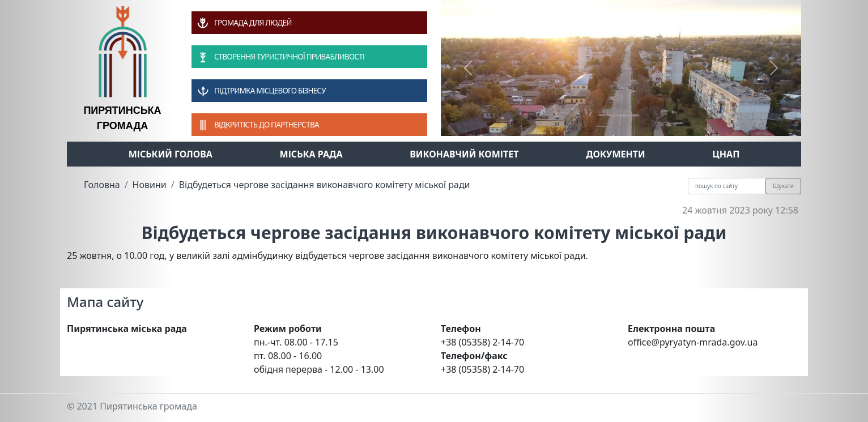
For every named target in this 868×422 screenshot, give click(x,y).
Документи (616, 154)
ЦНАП (726, 154)
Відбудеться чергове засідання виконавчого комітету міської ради (325, 185)
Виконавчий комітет (464, 154)
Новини (150, 185)
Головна (102, 185)
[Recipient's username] (727, 186)
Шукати (783, 186)
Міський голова (171, 154)
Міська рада (311, 154)
